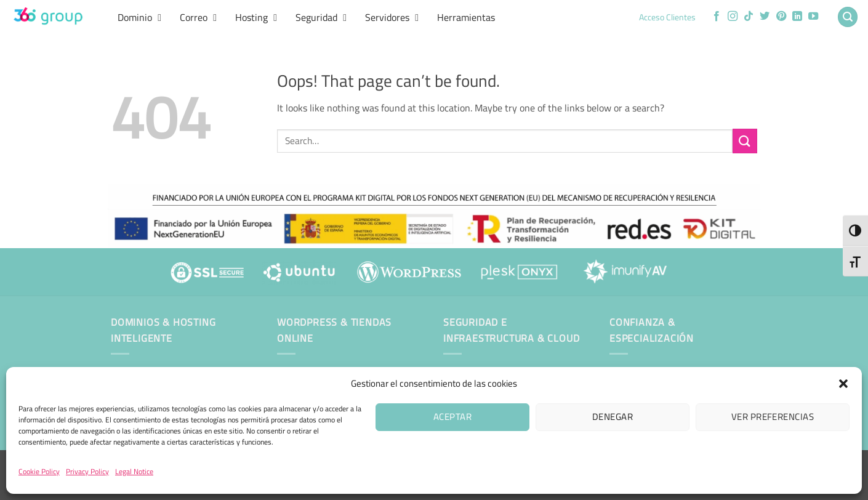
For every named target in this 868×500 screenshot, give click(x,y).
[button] (843, 384)
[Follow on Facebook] (717, 17)
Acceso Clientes (667, 17)
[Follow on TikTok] (749, 17)
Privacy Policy (87, 471)
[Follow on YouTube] (813, 17)
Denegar (613, 417)
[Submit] (745, 141)
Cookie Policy (39, 471)
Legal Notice (134, 471)
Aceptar (452, 417)
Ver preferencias (773, 417)
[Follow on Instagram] (733, 17)
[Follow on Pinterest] (781, 17)
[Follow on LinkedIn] (797, 17)
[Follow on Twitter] (765, 17)
